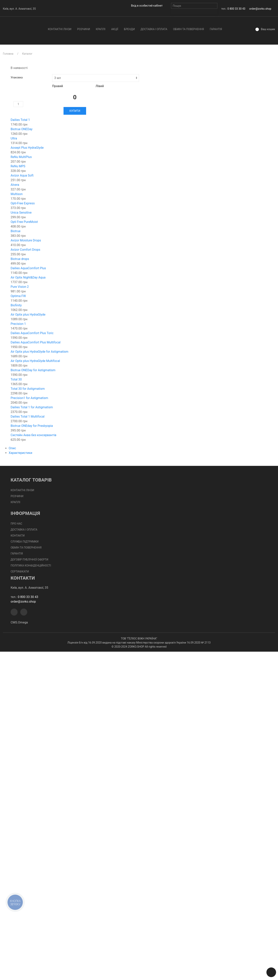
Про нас (16, 524)
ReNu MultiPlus (21, 157)
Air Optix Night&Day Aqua (28, 277)
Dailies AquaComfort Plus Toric (32, 333)
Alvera (15, 185)
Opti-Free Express (23, 203)
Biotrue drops (20, 259)
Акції (115, 29)
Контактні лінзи (60, 29)
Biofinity (16, 305)
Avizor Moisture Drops (26, 240)
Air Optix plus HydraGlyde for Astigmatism (39, 352)
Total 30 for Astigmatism (28, 389)
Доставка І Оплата (154, 29)
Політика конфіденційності (31, 566)
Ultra (14, 138)
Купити (75, 111)
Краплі (101, 29)
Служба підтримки (25, 542)
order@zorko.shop (260, 9)
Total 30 (16, 379)
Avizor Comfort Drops (25, 250)
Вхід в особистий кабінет (147, 6)
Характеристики (20, 453)
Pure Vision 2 (20, 287)
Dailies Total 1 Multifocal (28, 417)
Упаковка (17, 77)
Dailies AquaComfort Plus (28, 268)
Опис (12, 448)
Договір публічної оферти (29, 560)
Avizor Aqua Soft (22, 175)
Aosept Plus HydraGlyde (27, 148)
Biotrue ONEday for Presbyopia (32, 426)
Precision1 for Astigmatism (29, 398)
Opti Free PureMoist (24, 222)
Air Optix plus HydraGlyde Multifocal (35, 361)
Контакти (18, 536)
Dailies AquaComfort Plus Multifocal (36, 342)
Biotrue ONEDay (22, 129)
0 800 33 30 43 (236, 9)
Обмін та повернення (188, 29)
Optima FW (18, 296)
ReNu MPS (18, 166)
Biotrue (16, 231)
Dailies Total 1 (20, 120)
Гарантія (216, 29)
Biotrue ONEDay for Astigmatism (33, 370)
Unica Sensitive (21, 213)
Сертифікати (20, 572)
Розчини (84, 29)
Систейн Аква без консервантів (33, 435)
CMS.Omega (19, 622)
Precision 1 (18, 324)
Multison (17, 194)
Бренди (129, 29)
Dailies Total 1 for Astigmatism (32, 407)
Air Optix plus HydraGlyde (28, 315)
